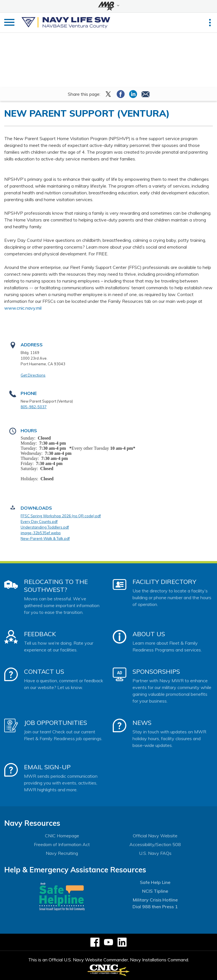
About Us (149, 634)
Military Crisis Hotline (155, 900)
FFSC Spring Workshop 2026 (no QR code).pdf (61, 516)
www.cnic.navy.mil (23, 308)
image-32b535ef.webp (41, 533)
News (142, 723)
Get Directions (33, 375)
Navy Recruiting (62, 853)
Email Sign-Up (47, 767)
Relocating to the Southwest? (56, 586)
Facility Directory (164, 582)
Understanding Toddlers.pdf (45, 527)
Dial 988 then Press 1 (155, 907)
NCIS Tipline (155, 891)
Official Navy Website (155, 836)
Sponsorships (156, 672)
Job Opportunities (56, 723)
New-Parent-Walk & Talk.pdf (45, 538)
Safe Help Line (155, 882)
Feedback (40, 634)
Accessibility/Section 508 (155, 844)
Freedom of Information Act (62, 844)
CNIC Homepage (62, 836)
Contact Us (44, 672)
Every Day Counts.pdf (39, 521)
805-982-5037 (34, 407)
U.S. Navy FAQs (155, 853)
